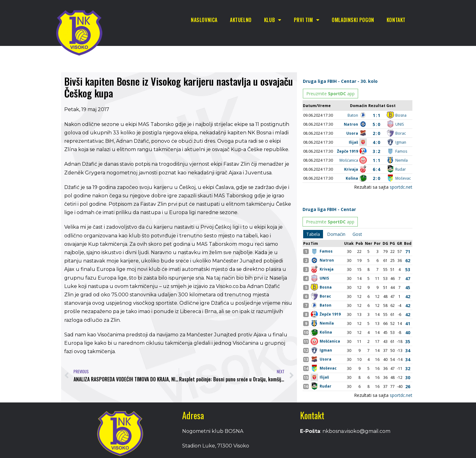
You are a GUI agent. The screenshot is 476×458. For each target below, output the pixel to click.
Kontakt (396, 20)
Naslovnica (204, 20)
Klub (273, 20)
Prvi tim (307, 20)
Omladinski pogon (353, 20)
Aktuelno (241, 20)
